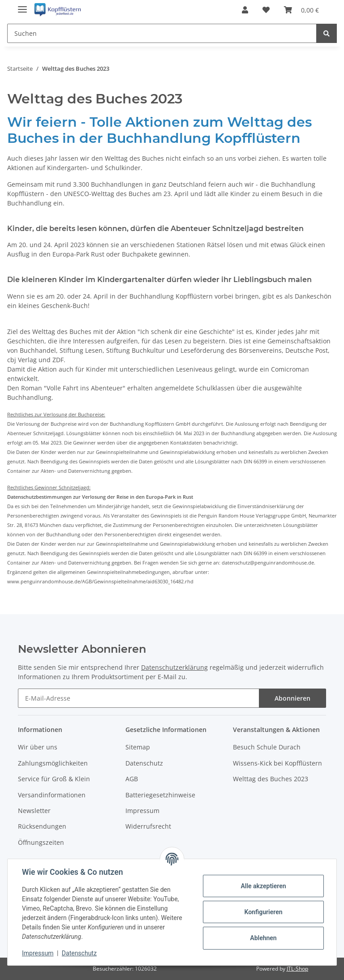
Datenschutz (144, 763)
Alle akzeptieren (263, 886)
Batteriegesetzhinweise (160, 795)
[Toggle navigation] (22, 6)
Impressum (142, 811)
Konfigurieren (263, 912)
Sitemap (138, 747)
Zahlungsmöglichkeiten (53, 763)
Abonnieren (292, 698)
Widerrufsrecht (148, 826)
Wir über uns (38, 747)
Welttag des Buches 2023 (271, 779)
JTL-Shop (297, 969)
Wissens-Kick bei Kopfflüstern (277, 763)
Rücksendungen (42, 826)
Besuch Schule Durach (267, 747)
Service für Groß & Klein (54, 779)
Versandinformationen (52, 795)
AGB (132, 779)
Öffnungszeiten (41, 842)
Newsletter (34, 811)
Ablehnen (263, 938)
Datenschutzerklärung (174, 667)
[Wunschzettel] (266, 10)
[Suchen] (162, 33)
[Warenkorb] (301, 10)
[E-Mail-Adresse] (139, 698)
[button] (245, 10)
